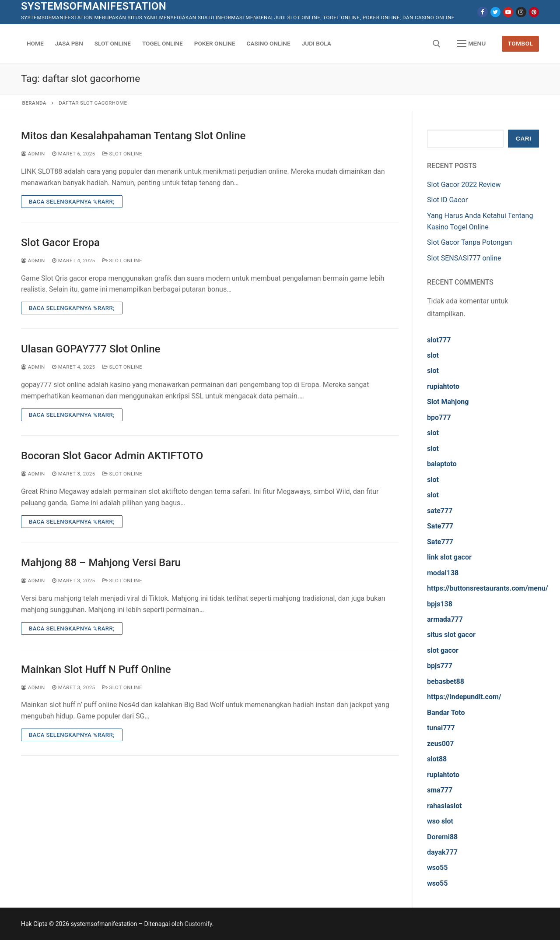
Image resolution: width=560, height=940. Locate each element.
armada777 (445, 619)
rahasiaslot (444, 806)
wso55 (437, 868)
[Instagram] (521, 12)
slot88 (437, 759)
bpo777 (439, 417)
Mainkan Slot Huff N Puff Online (96, 669)
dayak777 (442, 852)
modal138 (443, 573)
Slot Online (122, 154)
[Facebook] (482, 12)
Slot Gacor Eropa (60, 243)
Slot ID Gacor (447, 200)
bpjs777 (440, 666)
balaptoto (442, 464)
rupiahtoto (443, 386)
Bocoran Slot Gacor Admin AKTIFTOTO (112, 456)
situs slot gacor (451, 635)
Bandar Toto (446, 713)
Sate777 (440, 526)
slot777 (439, 340)
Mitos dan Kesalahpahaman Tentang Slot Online (133, 136)
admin (33, 154)
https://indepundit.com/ (464, 697)
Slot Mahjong (448, 402)
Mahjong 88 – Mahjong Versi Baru (101, 563)
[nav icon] (471, 44)
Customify (198, 924)
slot (433, 355)
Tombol (521, 43)
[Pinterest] (534, 12)
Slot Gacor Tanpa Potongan (469, 242)
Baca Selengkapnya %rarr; (72, 202)
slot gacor (443, 650)
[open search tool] (437, 44)
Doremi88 (442, 837)
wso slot (440, 821)
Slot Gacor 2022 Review (464, 185)
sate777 (440, 511)
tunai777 (441, 728)
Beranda (34, 103)
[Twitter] (495, 12)
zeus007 (440, 744)
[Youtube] (508, 12)
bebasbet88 (446, 681)
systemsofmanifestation (94, 6)
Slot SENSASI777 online (464, 258)
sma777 (440, 790)
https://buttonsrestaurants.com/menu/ (488, 588)
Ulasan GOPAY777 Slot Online (91, 349)
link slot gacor (449, 557)
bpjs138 (440, 604)
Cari (523, 139)
